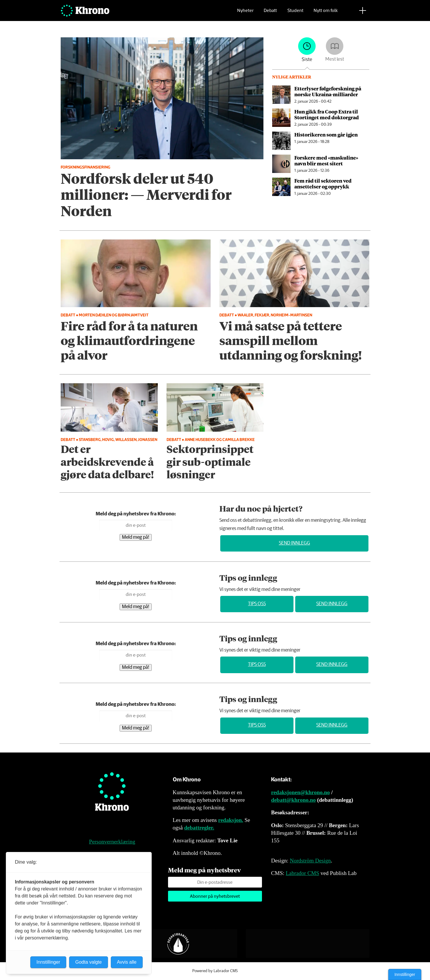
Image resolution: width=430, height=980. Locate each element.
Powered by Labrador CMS (215, 971)
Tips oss (257, 604)
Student (295, 13)
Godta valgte (89, 962)
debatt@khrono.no (293, 800)
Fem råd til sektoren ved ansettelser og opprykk (323, 183)
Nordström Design (310, 861)
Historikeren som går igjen (326, 134)
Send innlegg (294, 543)
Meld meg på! (136, 537)
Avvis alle (127, 962)
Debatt (270, 13)
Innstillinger (405, 974)
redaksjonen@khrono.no (300, 792)
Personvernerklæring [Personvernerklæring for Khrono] (112, 842)
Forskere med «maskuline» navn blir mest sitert (326, 160)
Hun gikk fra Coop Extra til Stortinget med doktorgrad (327, 114)
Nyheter (245, 13)
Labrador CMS (302, 873)
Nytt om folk (326, 13)
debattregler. (199, 828)
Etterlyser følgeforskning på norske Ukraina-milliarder (328, 91)
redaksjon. (231, 820)
